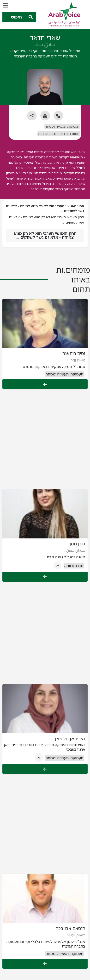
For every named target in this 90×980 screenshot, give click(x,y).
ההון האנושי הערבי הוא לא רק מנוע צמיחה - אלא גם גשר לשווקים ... (45, 235)
